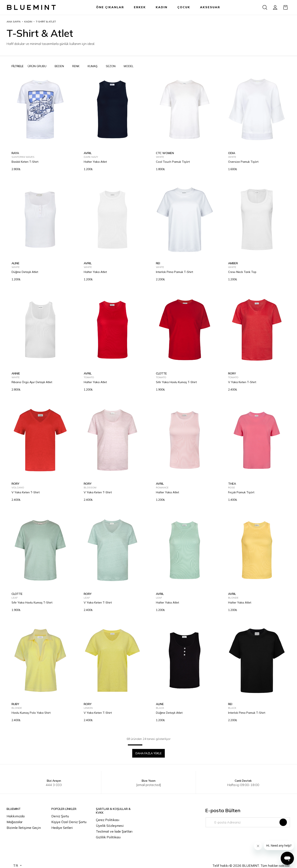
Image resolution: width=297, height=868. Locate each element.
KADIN (162, 7)
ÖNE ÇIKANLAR (110, 7)
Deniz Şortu (60, 816)
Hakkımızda (16, 816)
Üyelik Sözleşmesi (110, 826)
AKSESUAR (210, 7)
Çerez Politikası (108, 820)
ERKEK (140, 7)
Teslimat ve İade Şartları (114, 831)
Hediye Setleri (62, 828)
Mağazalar (15, 822)
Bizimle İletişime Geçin (24, 828)
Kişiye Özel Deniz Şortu (69, 822)
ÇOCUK (184, 7)
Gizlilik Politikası (108, 837)
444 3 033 (54, 785)
